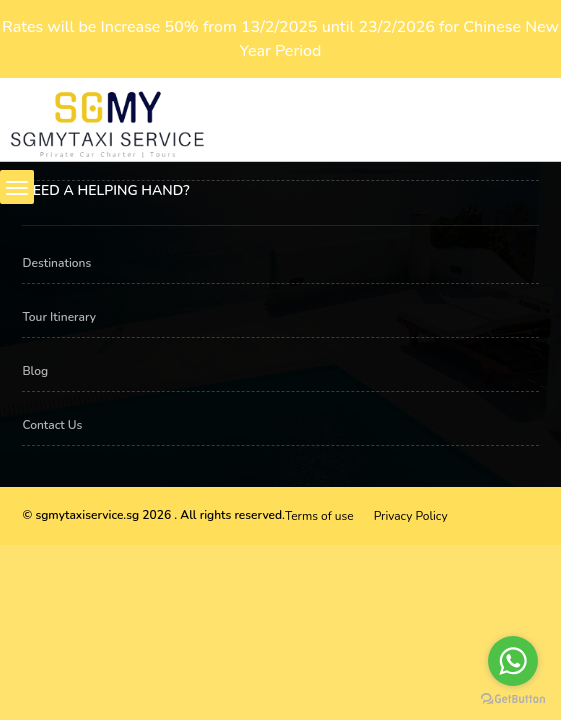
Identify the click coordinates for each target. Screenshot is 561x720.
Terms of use (319, 516)
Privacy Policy (411, 516)
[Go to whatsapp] (513, 661)
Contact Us (52, 425)
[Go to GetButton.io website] (513, 699)
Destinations (56, 263)
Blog (35, 371)
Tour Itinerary (59, 317)
